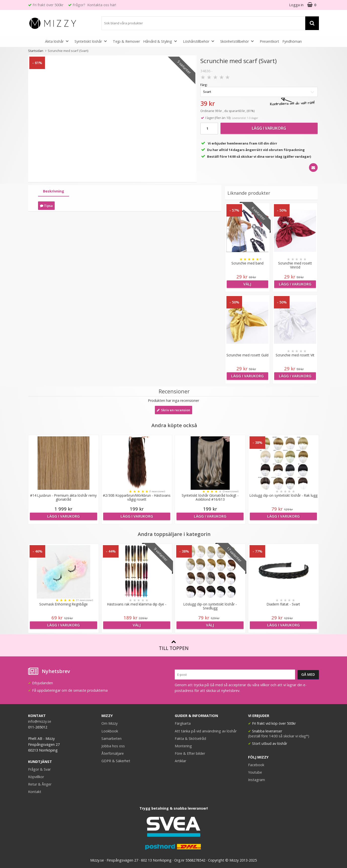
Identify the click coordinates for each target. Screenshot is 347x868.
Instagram (257, 780)
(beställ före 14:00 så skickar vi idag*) (279, 736)
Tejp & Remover (126, 41)
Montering (183, 746)
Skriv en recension (173, 410)
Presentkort (269, 41)
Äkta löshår (58, 41)
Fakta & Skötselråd (190, 738)
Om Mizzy (109, 723)
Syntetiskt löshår (92, 41)
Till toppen (174, 645)
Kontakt (35, 792)
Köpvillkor (36, 777)
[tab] (54, 191)
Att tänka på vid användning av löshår (206, 731)
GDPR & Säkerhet (116, 761)
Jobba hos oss (113, 746)
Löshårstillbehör (200, 41)
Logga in (296, 5)
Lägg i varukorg (269, 128)
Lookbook (110, 731)
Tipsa (46, 206)
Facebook (256, 765)
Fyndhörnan (292, 41)
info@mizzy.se (40, 721)
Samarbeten (111, 738)
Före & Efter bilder (190, 753)
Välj (247, 284)
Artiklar (180, 761)
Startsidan (36, 51)
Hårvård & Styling (161, 41)
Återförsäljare (113, 753)
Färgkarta (183, 723)
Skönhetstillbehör (238, 41)
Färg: (204, 85)
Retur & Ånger (40, 784)
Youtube (255, 772)
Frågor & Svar (39, 769)
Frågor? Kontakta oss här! (94, 5)
